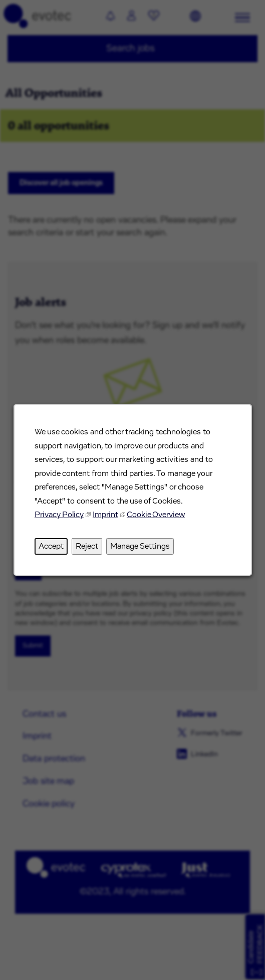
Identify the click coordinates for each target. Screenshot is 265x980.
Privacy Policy (59, 515)
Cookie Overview (155, 515)
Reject (86, 546)
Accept (51, 546)
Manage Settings (140, 546)
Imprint (105, 515)
